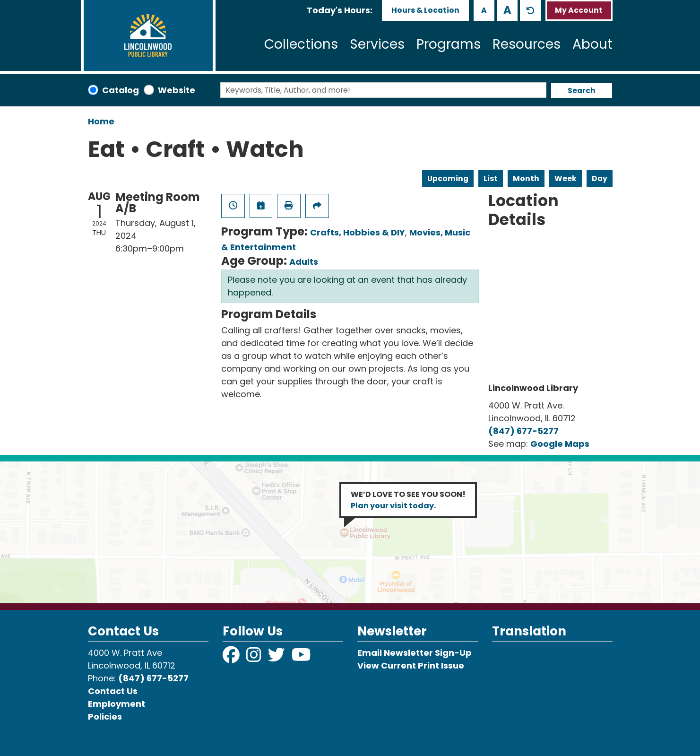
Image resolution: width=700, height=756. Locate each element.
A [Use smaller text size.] (484, 10)
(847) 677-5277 (523, 431)
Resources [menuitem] (527, 44)
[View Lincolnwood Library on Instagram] (255, 658)
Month (526, 178)
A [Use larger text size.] (507, 10)
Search (582, 91)
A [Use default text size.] (530, 10)
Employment (117, 704)
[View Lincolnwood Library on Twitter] (277, 658)
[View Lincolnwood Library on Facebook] (232, 658)
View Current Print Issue (411, 665)
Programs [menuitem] (449, 44)
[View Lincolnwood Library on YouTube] (301, 658)
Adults (304, 262)
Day (600, 178)
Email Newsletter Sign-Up (415, 653)
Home (101, 121)
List (491, 178)
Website (177, 90)
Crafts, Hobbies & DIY (358, 232)
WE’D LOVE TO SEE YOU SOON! (408, 500)
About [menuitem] (592, 44)
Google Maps (560, 444)
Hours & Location (425, 10)
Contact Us (113, 691)
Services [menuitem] (377, 44)
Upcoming (448, 178)
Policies (105, 717)
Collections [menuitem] (301, 44)
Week (566, 178)
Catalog (121, 90)
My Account (579, 10)
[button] (340, 10)
